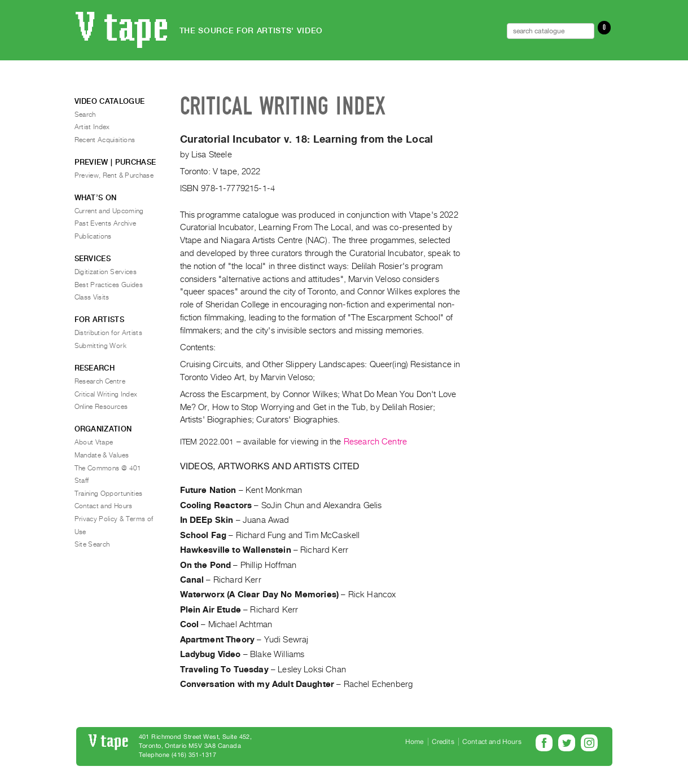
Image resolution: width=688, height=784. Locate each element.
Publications (93, 236)
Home (415, 742)
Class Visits (92, 297)
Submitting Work (100, 346)
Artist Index (92, 127)
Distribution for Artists (109, 333)
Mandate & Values (102, 455)
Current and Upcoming (109, 211)
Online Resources (101, 407)
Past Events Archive (106, 223)
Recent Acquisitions (105, 140)
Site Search (92, 544)
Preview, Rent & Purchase (114, 175)
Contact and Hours (104, 506)
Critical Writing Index (106, 394)
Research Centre (375, 442)
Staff (82, 481)
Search (85, 114)
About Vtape (94, 442)
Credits (443, 742)
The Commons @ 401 (108, 468)
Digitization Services (106, 272)
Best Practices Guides (109, 285)
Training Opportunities (109, 494)
